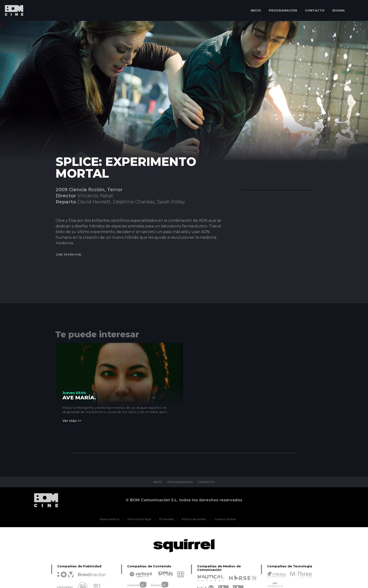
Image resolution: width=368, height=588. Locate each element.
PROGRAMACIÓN (283, 10)
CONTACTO (315, 10)
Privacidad (167, 519)
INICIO (256, 10)
